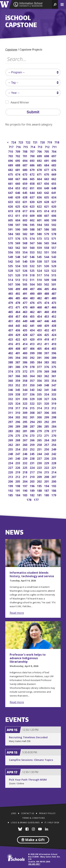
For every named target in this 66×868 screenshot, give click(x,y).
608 (40, 215)
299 (47, 417)
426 (40, 334)
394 (18, 357)
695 (18, 160)
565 (47, 243)
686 (32, 165)
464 (18, 312)
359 (18, 380)
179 (54, 495)
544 (47, 257)
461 (40, 312)
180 (47, 495)
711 (55, 147)
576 (18, 238)
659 (25, 183)
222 (47, 467)
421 (25, 339)
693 (32, 160)
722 (28, 142)
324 (18, 403)
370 (40, 371)
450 (18, 321)
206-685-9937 (34, 864)
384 (40, 362)
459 (54, 312)
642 (47, 192)
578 (54, 234)
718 (57, 142)
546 (32, 257)
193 (54, 486)
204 (25, 481)
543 (54, 257)
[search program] (33, 72)
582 (25, 234)
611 (18, 215)
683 (54, 165)
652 (25, 188)
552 (40, 252)
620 (54, 206)
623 (32, 206)
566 (40, 243)
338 (18, 394)
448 (32, 321)
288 (25, 426)
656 (47, 183)
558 (47, 247)
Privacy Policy (47, 813)
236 (47, 458)
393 (25, 357)
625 (18, 206)
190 (25, 490)
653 (18, 188)
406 (32, 348)
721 (35, 142)
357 (32, 380)
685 (40, 165)
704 (54, 151)
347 (54, 385)
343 (32, 389)
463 (25, 312)
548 (18, 257)
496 (40, 289)
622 (40, 206)
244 (40, 454)
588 (32, 229)
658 (32, 183)
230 (40, 463)
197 (25, 486)
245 (32, 454)
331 (18, 399)
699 (40, 156)
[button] (55, 4)
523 (47, 270)
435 (25, 330)
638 (25, 197)
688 (18, 165)
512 (25, 279)
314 (40, 408)
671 (40, 174)
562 (18, 247)
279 (40, 431)
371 (32, 371)
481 (47, 298)
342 (40, 389)
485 (18, 298)
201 (47, 481)
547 (25, 257)
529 (54, 266)
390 (47, 357)
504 (32, 284)
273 (32, 435)
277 (54, 431)
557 (54, 247)
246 (25, 454)
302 (25, 417)
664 (40, 179)
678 (40, 169)
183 (25, 495)
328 (40, 399)
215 (47, 472)
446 (47, 321)
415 (18, 344)
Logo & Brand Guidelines (25, 822)
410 (54, 344)
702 (18, 156)
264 (47, 440)
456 (25, 316)
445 (54, 321)
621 (47, 206)
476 (32, 302)
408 (18, 348)
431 (54, 330)
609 (32, 215)
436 (18, 330)
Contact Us (28, 813)
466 (54, 307)
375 (54, 366)
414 (25, 344)
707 (32, 151)
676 (54, 169)
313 (47, 408)
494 (54, 289)
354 (54, 380)
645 (25, 192)
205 (18, 481)
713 (40, 147)
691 (47, 160)
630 (32, 202)
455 (32, 316)
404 (47, 348)
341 (47, 389)
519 (25, 275)
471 (18, 307)
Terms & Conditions (33, 818)
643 (40, 192)
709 (18, 151)
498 (25, 289)
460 (47, 312)
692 (40, 160)
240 (18, 458)
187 (47, 490)
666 (25, 179)
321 (40, 403)
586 (47, 229)
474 (47, 302)
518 (32, 275)
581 (32, 234)
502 (47, 284)
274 (25, 435)
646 (18, 192)
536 (54, 261)
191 (18, 490)
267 (25, 440)
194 (47, 486)
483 (32, 298)
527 (18, 270)
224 (32, 467)
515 (54, 275)
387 (18, 362)
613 (54, 211)
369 (47, 371)
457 (18, 316)
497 (32, 289)
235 (54, 458)
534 (18, 266)
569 (18, 243)
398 (40, 353)
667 (18, 179)
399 (32, 353)
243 (47, 454)
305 (54, 412)
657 (40, 183)
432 (47, 330)
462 (32, 312)
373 (18, 371)
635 (47, 197)
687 (25, 165)
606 (54, 215)
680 (25, 169)
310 (18, 412)
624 (25, 206)
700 (32, 156)
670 (47, 174)
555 (18, 252)
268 (18, 440)
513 (18, 279)
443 (18, 325)
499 (18, 289)
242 (54, 454)
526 (25, 270)
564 (54, 243)
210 (32, 476)
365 (25, 376)
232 (25, 463)
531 (40, 266)
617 (25, 211)
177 (37, 499)
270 (54, 435)
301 (32, 417)
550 (54, 252)
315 (32, 408)
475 (40, 302)
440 (40, 325)
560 (32, 247)
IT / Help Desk (52, 822)
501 (54, 284)
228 (54, 463)
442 (25, 325)
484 (25, 298)
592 (54, 224)
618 (18, 211)
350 (32, 385)
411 (47, 344)
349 (40, 385)
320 (47, 403)
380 (18, 366)
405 (40, 348)
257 (47, 444)
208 (47, 476)
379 (25, 366)
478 (18, 302)
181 (40, 495)
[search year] (33, 93)
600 (47, 220)
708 (25, 151)
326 (54, 399)
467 (47, 307)
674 (18, 174)
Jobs (14, 813)
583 (18, 234)
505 (25, 284)
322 (32, 403)
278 (47, 431)
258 (40, 444)
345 (18, 389)
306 (47, 412)
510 (40, 279)
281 (25, 431)
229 (47, 463)
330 (25, 399)
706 (40, 151)
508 (54, 279)
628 (47, 202)
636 (40, 197)
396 (54, 353)
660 (18, 183)
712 (47, 147)
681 (18, 169)
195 (40, 486)
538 (40, 261)
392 (32, 357)
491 (25, 293)
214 (54, 472)
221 (54, 467)
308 (32, 412)
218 (25, 472)
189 (32, 490)
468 (40, 307)
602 (32, 220)
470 (25, 307)
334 (47, 394)
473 (54, 302)
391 (40, 357)
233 (18, 463)
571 (54, 238)
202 (40, 481)
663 (47, 179)
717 (11, 147)
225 (25, 467)
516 (47, 275)
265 (40, 440)
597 (18, 224)
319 (54, 403)
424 (54, 334)
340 (54, 389)
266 (32, 440)
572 (47, 238)
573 (40, 238)
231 (32, 463)
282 (18, 431)
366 (18, 376)
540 (25, 261)
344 (25, 389)
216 (40, 472)
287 (32, 426)
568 (25, 243)
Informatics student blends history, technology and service (32, 574)
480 (54, 298)
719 (50, 142)
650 (40, 188)
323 (25, 403)
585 (54, 229)
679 (32, 169)
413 (32, 344)
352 (18, 385)
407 (25, 348)
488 (47, 293)
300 (40, 417)
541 (18, 261)
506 (18, 284)
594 (40, 224)
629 (40, 202)
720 (43, 142)
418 (47, 339)
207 (54, 476)
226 (18, 467)
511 (32, 279)
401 (18, 353)
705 (47, 151)
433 (40, 330)
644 (32, 192)
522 (54, 270)
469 (32, 307)
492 (18, 293)
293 (40, 421)
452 (54, 316)
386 (25, 362)
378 (32, 366)
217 (32, 472)
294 (32, 421)
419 (40, 339)
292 (47, 421)
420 (32, 339)
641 (54, 192)
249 (54, 449)
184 (18, 495)
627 (54, 202)
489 (40, 293)
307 (40, 412)
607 (47, 215)
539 (32, 261)
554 (25, 252)
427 (32, 334)
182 (32, 495)
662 (54, 179)
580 (40, 234)
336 (32, 394)
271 (47, 435)
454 (40, 316)
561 (25, 247)
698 (47, 156)
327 (47, 399)
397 (47, 353)
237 (40, 458)
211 (25, 476)
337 (25, 394)
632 (18, 202)
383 (47, 362)
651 (32, 188)
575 (25, 238)
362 (47, 376)
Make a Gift (33, 840)
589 (25, 229)
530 (47, 266)
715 (26, 147)
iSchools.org (16, 858)
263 (54, 440)
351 (25, 385)
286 (40, 426)
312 (54, 408)
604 (18, 220)
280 (32, 431)
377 (40, 366)
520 (18, 275)
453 (47, 316)
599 (54, 220)
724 (14, 142)
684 (47, 165)
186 (54, 490)
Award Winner (17, 102)
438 (54, 325)
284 (54, 426)
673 (25, 174)
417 (54, 339)
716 (19, 147)
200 (54, 481)
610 (25, 215)
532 (32, 266)
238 (32, 458)
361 (54, 376)
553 (32, 252)
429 (18, 334)
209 (40, 476)
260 (25, 444)
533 (25, 266)
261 (18, 444)
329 (32, 399)
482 (40, 298)
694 (25, 160)
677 (47, 169)
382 (54, 362)
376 (47, 366)
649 (47, 188)
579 (47, 234)
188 (40, 490)
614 (47, 211)
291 (54, 421)
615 (40, 211)
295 (25, 421)
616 (32, 211)
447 (40, 321)
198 (18, 486)
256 (54, 444)
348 (47, 385)
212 (18, 476)
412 (40, 344)
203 (32, 481)
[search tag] (33, 83)
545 (40, 257)
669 (54, 174)
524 (40, 270)
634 (54, 197)
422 (18, 339)
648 (54, 188)
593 (47, 224)
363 (40, 376)
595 (32, 224)
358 (25, 380)
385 (32, 362)
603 (25, 220)
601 (40, 220)
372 (25, 371)
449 (25, 321)
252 (32, 449)
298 (54, 417)
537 (47, 261)
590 (18, 229)
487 (54, 293)
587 (40, 229)
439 (47, 325)
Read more (17, 613)
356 (40, 380)
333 (54, 394)
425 (47, 334)
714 (33, 147)
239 (25, 458)
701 (25, 156)
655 (54, 183)
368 (54, 371)
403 (54, 348)
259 (32, 444)
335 (40, 394)
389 (54, 357)
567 (32, 243)
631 (25, 202)
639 (18, 197)
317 (18, 408)
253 (25, 449)
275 (18, 435)
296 (18, 421)
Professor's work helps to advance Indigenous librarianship (28, 658)
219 (18, 472)
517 (40, 275)
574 (32, 238)
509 (47, 279)
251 (40, 449)
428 (25, 334)
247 (18, 454)
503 (40, 284)
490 (32, 293)
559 (40, 247)
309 (25, 412)
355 (47, 380)
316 (25, 408)
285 (47, 426)
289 (18, 426)
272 (40, 435)
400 (25, 353)
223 (40, 467)
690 (54, 160)
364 (32, 376)
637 (32, 197)
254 (18, 449)
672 (32, 174)
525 (32, 270)
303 (18, 417)
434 (32, 330)
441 (32, 325)
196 (32, 486)
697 (54, 156)
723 (21, 142)
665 (32, 179)
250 (47, 449)
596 (25, 224)
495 (47, 289)
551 (47, 252)
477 (25, 302)
